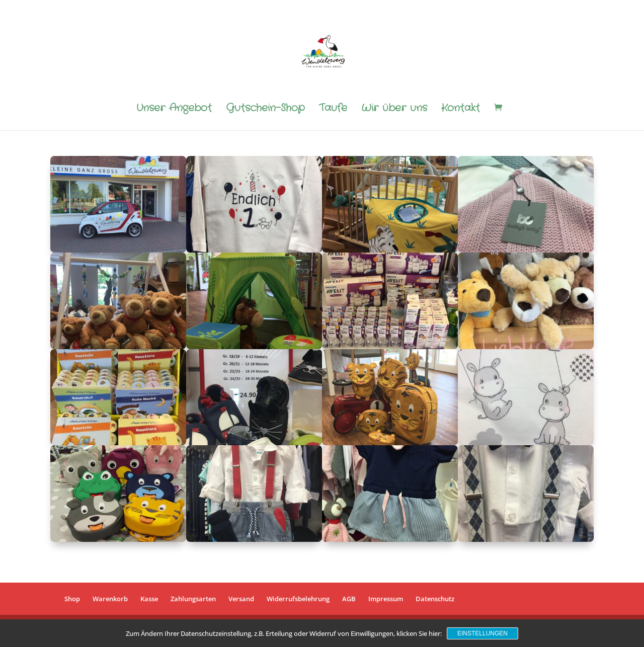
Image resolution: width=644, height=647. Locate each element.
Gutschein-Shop (265, 110)
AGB (349, 599)
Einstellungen (482, 633)
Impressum (386, 599)
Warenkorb (110, 599)
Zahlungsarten (193, 599)
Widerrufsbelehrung (298, 599)
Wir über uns (394, 110)
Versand (241, 599)
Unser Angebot (174, 110)
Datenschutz (435, 599)
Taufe (333, 110)
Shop (72, 599)
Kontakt (461, 110)
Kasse (149, 599)
